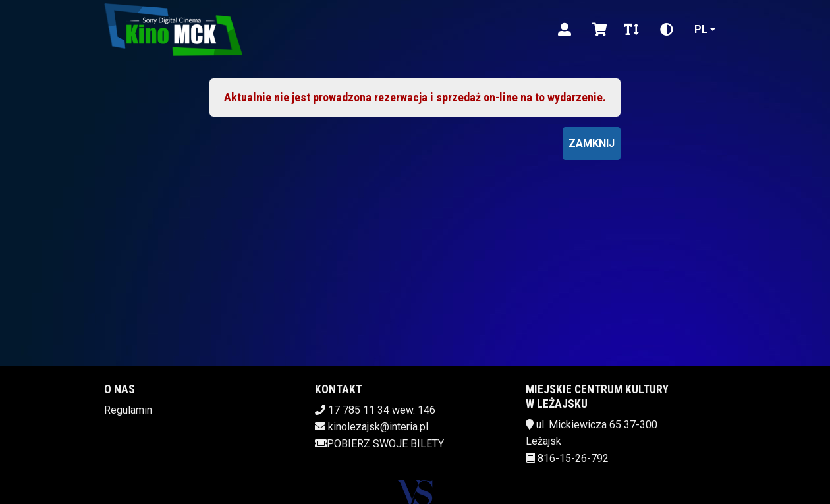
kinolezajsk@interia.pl (378, 427)
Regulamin (128, 410)
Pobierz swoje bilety (379, 444)
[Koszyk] (597, 30)
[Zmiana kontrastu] (667, 30)
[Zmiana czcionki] (631, 30)
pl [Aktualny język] (701, 29)
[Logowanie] (565, 30)
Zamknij (592, 143)
